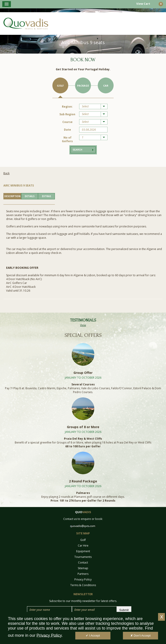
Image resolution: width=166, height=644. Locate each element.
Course (67, 122)
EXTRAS (46, 196)
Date (67, 130)
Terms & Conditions (83, 585)
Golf (60, 86)
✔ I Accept (93, 636)
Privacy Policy (83, 579)
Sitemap (83, 568)
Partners (83, 574)
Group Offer (83, 373)
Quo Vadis (26, 24)
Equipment (83, 551)
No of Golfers (67, 139)
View (83, 325)
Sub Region (67, 114)
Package (83, 86)
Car (106, 86)
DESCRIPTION (12, 196)
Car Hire (83, 546)
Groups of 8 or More (83, 427)
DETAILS (30, 196)
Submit (124, 610)
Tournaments (83, 557)
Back (6, 173)
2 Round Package (83, 481)
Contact (83, 563)
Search (78, 150)
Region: (67, 107)
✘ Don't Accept (140, 636)
